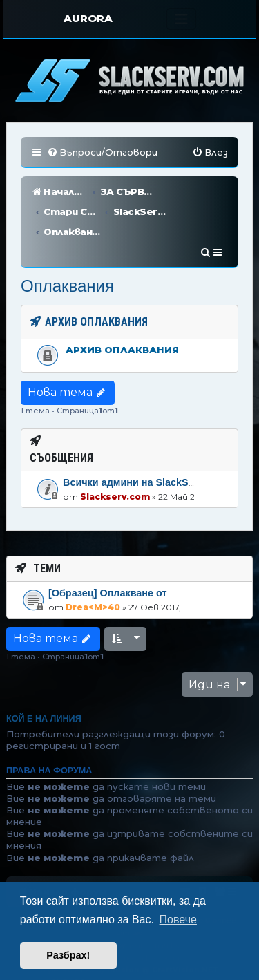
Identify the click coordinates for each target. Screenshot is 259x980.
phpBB (127, 880)
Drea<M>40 (93, 566)
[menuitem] (102, 152)
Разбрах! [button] (68, 955)
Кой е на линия (44, 679)
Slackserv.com (115, 456)
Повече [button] (178, 920)
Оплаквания (67, 246)
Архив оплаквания (122, 310)
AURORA (88, 18)
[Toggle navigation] (181, 19)
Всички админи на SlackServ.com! (146, 442)
